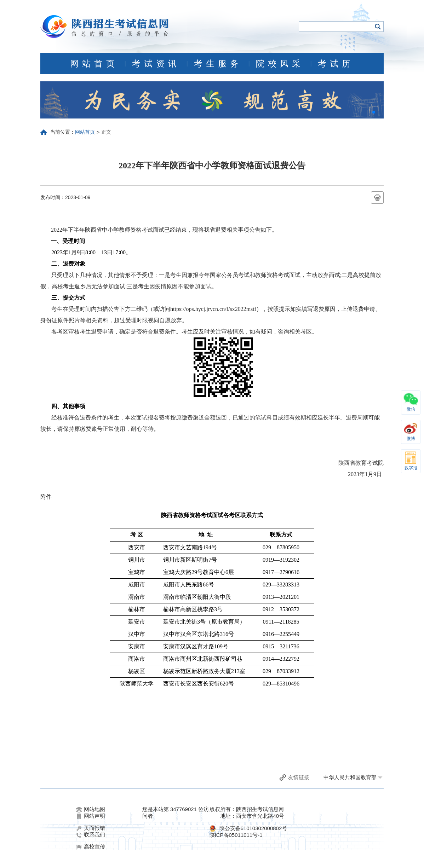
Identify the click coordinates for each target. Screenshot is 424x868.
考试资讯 (156, 64)
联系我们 (90, 835)
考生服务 (218, 64)
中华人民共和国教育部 (350, 777)
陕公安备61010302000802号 (253, 828)
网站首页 (94, 64)
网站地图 (90, 809)
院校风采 (280, 64)
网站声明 (90, 816)
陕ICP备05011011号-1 (236, 835)
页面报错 (90, 828)
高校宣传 (90, 847)
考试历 (336, 64)
